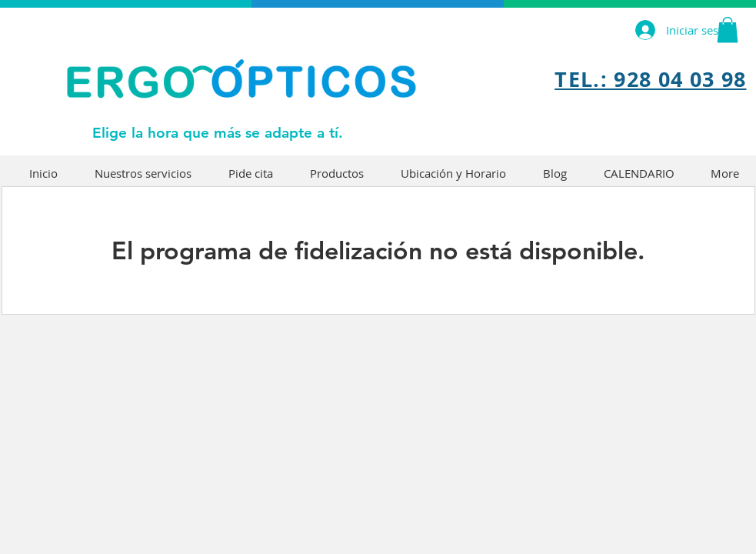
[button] (728, 30)
